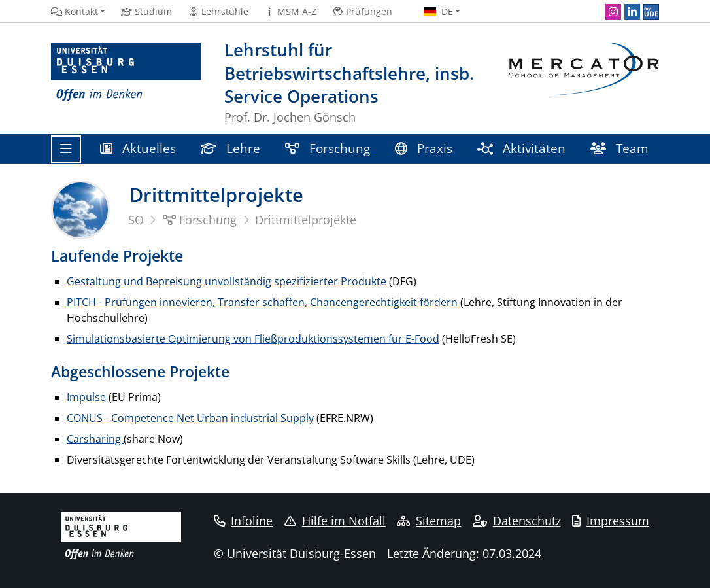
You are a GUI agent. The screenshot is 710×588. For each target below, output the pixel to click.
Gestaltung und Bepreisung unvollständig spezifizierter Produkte (227, 281)
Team (619, 148)
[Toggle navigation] (66, 149)
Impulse (86, 397)
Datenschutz (517, 521)
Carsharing (95, 439)
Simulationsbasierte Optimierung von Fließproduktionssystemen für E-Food (253, 339)
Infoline (244, 521)
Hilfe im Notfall (335, 521)
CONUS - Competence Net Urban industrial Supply (190, 418)
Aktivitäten (521, 148)
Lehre (230, 148)
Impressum (611, 521)
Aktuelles (138, 148)
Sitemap (429, 521)
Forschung (328, 148)
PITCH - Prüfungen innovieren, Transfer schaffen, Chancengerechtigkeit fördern (262, 302)
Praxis (424, 148)
